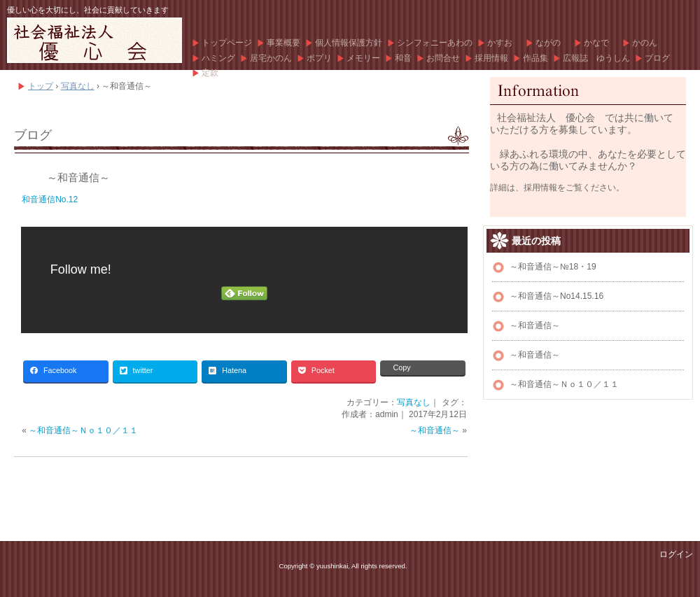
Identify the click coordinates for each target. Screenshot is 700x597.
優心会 (94, 40)
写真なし (414, 402)
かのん (645, 43)
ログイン (676, 554)
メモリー (363, 58)
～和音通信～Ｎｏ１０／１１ (83, 430)
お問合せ (443, 58)
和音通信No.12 (50, 199)
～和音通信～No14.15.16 (556, 296)
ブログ (657, 58)
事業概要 (283, 43)
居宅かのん (271, 58)
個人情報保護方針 (349, 43)
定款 (210, 73)
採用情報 (491, 58)
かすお (504, 43)
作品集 (535, 58)
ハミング (218, 58)
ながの (552, 43)
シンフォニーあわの (435, 43)
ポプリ (319, 58)
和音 (403, 58)
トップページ (227, 43)
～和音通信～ (78, 177)
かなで (601, 43)
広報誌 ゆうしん (596, 58)
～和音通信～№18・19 (553, 267)
